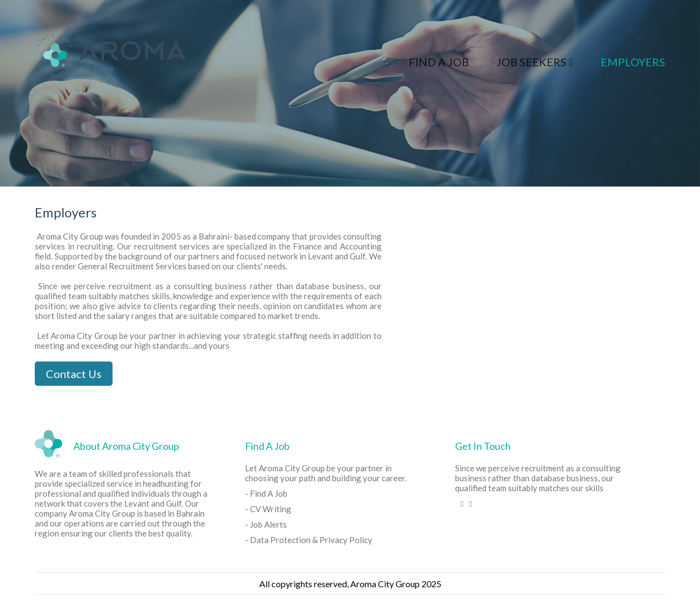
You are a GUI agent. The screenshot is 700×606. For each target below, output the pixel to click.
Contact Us (74, 374)
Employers (633, 62)
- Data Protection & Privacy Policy (309, 540)
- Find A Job (266, 493)
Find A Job (439, 62)
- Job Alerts (266, 524)
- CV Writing (268, 509)
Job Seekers (535, 62)
